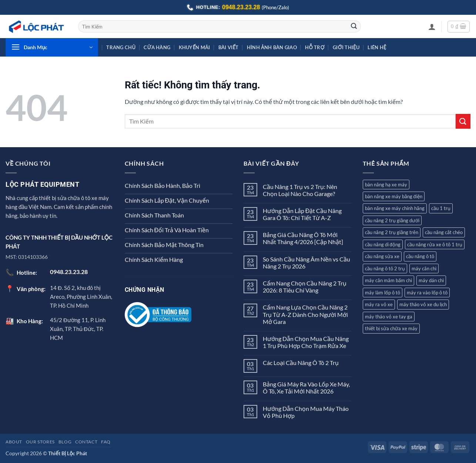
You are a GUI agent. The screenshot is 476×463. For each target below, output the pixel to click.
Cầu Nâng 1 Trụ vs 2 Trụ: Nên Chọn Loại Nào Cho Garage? (300, 190)
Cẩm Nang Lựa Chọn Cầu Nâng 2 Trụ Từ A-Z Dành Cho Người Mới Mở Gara (305, 314)
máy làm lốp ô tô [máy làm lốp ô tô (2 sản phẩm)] (383, 293)
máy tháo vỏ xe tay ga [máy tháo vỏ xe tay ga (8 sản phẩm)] (389, 317)
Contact (86, 442)
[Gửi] (354, 27)
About (14, 442)
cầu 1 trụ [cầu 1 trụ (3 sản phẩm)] (441, 208)
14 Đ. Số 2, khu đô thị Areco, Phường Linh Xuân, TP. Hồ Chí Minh (81, 297)
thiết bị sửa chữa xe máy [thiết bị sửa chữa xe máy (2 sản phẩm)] (391, 328)
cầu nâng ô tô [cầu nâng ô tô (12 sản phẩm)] (420, 256)
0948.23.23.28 (241, 7)
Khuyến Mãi (195, 47)
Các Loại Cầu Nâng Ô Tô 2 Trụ (301, 363)
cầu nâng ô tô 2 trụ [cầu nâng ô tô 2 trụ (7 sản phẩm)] (385, 268)
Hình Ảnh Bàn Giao (272, 47)
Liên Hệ (377, 47)
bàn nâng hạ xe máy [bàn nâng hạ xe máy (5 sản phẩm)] (386, 185)
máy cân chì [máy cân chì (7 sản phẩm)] (424, 268)
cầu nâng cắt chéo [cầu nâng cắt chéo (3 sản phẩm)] (444, 232)
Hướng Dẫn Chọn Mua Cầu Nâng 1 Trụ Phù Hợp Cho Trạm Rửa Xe (306, 342)
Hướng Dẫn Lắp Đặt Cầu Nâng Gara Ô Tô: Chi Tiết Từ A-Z (302, 214)
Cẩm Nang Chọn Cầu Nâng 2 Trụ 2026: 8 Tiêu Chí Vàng (305, 287)
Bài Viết (228, 47)
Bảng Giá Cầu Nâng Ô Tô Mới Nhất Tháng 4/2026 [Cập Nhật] (303, 238)
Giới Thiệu (346, 47)
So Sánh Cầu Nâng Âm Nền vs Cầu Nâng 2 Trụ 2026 (306, 263)
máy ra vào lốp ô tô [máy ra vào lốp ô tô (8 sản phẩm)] (427, 293)
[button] (432, 27)
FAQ (106, 442)
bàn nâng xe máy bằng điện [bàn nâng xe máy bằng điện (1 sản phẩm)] (394, 196)
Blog (65, 442)
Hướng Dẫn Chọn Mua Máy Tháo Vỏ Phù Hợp (306, 412)
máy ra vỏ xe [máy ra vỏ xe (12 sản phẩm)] (379, 304)
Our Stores (40, 442)
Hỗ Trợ (315, 47)
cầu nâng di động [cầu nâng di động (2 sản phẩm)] (383, 244)
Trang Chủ (121, 47)
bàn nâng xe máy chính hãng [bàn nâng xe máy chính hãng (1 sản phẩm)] (395, 208)
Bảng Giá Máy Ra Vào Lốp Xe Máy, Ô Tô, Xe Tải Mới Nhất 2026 (306, 388)
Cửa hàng (157, 47)
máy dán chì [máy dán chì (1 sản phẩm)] (431, 280)
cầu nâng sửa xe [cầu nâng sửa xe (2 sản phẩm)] (382, 256)
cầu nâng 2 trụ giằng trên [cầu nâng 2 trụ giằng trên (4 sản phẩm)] (392, 232)
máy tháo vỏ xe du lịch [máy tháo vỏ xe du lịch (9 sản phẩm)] (423, 304)
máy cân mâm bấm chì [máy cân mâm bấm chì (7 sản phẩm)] (388, 280)
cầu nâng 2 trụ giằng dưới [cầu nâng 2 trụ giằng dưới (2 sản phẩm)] (392, 220)
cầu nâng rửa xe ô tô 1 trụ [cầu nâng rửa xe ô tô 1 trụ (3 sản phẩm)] (435, 244)
